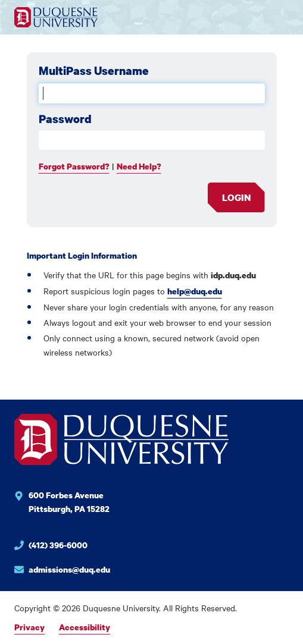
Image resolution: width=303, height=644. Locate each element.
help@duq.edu (195, 291)
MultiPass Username (94, 71)
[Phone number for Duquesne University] (121, 547)
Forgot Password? (74, 166)
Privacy (29, 627)
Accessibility (85, 627)
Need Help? (139, 166)
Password (65, 119)
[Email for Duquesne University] (121, 570)
